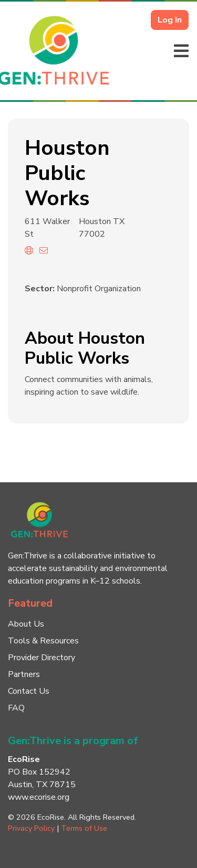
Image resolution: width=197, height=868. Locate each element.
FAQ (16, 708)
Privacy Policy (31, 828)
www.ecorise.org (39, 797)
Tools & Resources (43, 641)
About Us (26, 624)
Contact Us (29, 691)
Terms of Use (84, 828)
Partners (24, 674)
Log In (170, 20)
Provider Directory (42, 658)
